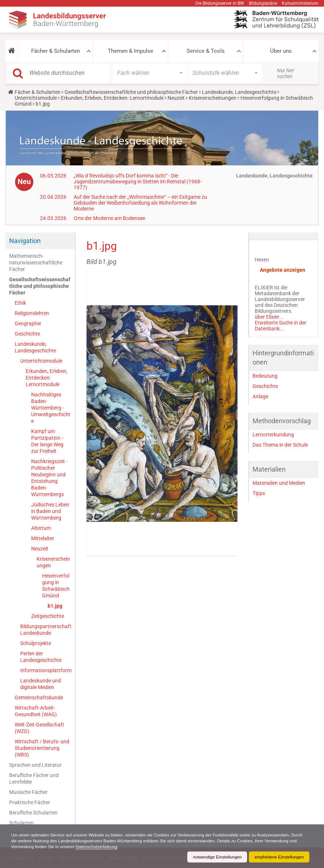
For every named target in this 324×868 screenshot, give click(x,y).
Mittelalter (43, 538)
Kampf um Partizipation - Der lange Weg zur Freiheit (47, 441)
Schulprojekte (36, 643)
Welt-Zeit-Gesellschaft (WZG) (39, 728)
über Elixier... (269, 317)
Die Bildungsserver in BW (220, 3)
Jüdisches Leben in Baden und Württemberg (50, 511)
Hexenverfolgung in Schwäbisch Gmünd (56, 586)
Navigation (25, 241)
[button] (12, 51)
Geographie (28, 323)
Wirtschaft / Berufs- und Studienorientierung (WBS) (42, 748)
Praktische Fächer (30, 802)
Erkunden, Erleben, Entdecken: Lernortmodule (112, 98)
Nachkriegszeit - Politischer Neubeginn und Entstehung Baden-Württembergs (49, 478)
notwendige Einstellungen (215, 857)
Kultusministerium (300, 3)
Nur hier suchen (286, 73)
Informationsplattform (46, 670)
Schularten (21, 823)
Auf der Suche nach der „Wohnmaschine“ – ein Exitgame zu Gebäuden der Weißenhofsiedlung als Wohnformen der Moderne (140, 203)
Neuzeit (176, 98)
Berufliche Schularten (33, 813)
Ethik (20, 303)
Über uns (281, 51)
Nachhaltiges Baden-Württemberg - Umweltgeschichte (51, 408)
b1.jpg (55, 606)
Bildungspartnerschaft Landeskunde (46, 630)
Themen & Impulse (130, 51)
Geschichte (27, 334)
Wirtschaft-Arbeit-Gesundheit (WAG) (36, 711)
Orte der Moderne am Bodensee (109, 218)
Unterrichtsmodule (36, 98)
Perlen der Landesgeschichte (41, 657)
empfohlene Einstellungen (279, 857)
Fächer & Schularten (56, 51)
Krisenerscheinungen (213, 98)
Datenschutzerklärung (107, 847)
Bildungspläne (263, 3)
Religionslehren (32, 313)
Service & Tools (206, 51)
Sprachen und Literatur (35, 765)
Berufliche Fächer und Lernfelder (34, 779)
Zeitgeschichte (48, 616)
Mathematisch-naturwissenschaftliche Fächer (36, 263)
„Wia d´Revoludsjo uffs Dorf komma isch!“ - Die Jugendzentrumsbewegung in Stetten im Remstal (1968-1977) (138, 182)
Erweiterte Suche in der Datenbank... (281, 326)
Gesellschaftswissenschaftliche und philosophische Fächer (131, 92)
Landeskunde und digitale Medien (40, 684)
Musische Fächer (28, 792)
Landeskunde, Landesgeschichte (239, 92)
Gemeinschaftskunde (39, 697)
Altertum (41, 528)
